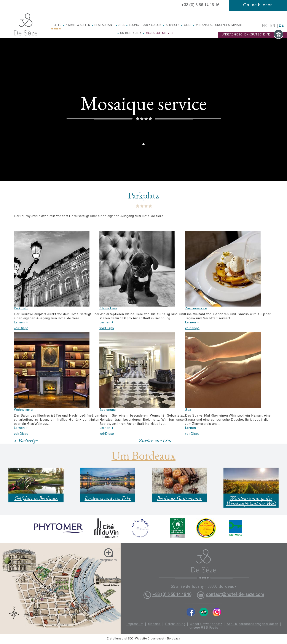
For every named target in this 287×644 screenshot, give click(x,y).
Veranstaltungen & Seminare (219, 25)
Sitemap (154, 624)
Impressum (135, 624)
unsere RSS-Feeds (204, 628)
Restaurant (104, 25)
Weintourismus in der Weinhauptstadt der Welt (251, 501)
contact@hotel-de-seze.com (235, 595)
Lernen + (21, 323)
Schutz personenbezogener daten (252, 624)
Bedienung (108, 410)
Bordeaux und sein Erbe (108, 498)
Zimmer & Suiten (78, 25)
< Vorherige (26, 440)
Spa (122, 25)
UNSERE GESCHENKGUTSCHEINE (252, 35)
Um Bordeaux (131, 33)
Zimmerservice (196, 309)
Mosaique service (160, 33)
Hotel (56, 25)
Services (173, 25)
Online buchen (258, 5)
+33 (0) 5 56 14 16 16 (200, 5)
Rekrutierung (175, 624)
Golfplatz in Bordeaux (36, 498)
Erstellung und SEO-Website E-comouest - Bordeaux (143, 639)
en (273, 26)
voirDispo (21, 328)
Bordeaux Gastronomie (179, 498)
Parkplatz (21, 309)
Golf (188, 25)
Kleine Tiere (108, 309)
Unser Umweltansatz (206, 624)
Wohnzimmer (24, 410)
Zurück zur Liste (155, 440)
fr (264, 26)
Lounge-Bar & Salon (145, 25)
